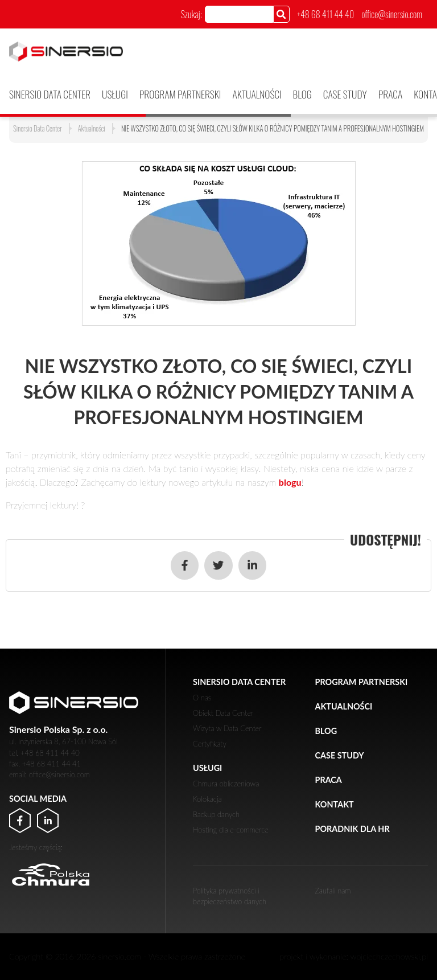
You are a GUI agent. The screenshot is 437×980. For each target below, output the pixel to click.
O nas (202, 698)
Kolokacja (207, 799)
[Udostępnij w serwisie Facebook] (185, 565)
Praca (391, 94)
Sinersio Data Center (50, 94)
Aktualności (257, 94)
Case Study (345, 94)
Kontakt (335, 804)
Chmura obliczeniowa (226, 784)
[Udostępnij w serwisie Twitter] (218, 565)
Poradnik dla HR (353, 829)
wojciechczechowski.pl (389, 956)
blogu (290, 482)
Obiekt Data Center (223, 713)
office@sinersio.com (392, 14)
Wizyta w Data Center (227, 728)
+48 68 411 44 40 (325, 14)
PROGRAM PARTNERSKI (180, 94)
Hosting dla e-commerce (231, 830)
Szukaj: (191, 14)
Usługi (115, 94)
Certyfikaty (210, 744)
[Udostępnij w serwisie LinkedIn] (252, 565)
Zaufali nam (333, 891)
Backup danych (216, 814)
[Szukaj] (281, 14)
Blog (302, 94)
